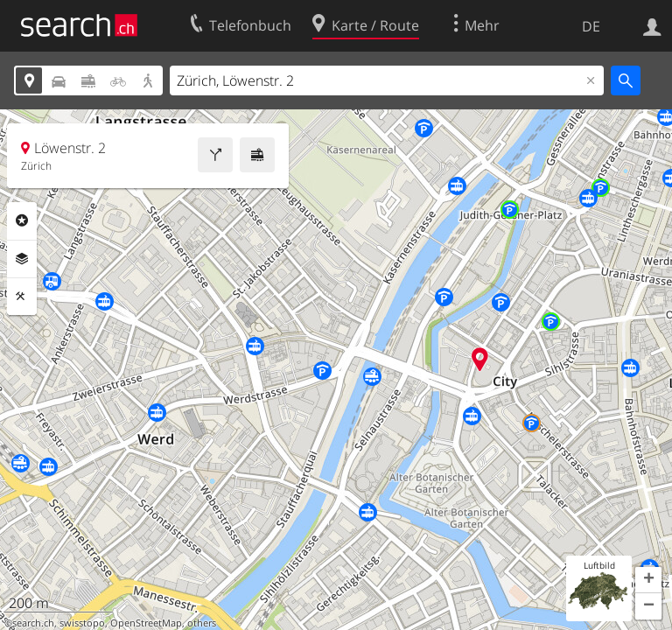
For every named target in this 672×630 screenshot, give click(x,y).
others (202, 623)
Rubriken (22, 220)
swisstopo (82, 623)
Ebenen (22, 259)
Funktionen (22, 297)
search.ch (33, 623)
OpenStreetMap (146, 623)
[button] (648, 580)
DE (591, 26)
